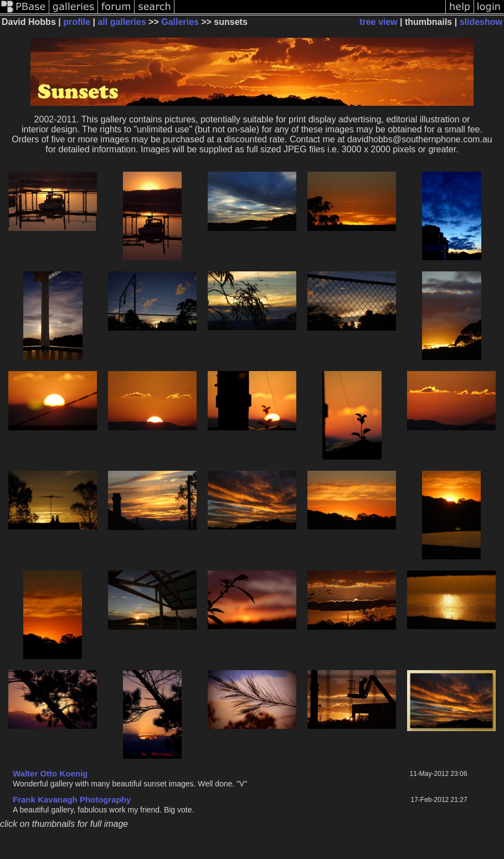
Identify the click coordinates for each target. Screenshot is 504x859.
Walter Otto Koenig (50, 773)
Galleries (180, 22)
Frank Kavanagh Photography (72, 799)
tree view (378, 22)
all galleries (122, 22)
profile (77, 22)
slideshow (481, 22)
